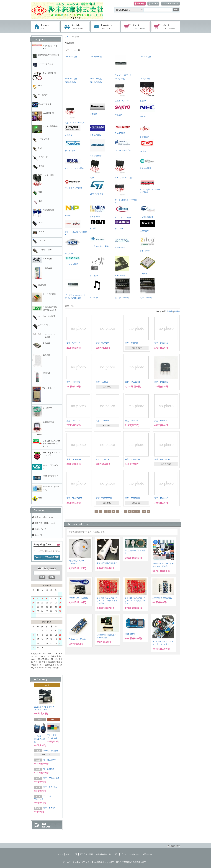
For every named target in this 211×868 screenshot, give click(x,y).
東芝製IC (147, 91)
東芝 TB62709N (132, 498)
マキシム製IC (147, 164)
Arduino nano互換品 (77, 639)
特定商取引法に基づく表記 (107, 854)
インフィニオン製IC (123, 212)
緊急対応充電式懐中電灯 (107, 563)
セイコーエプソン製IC (74, 164)
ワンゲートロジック (123, 66)
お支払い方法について (44, 517)
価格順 (170, 311)
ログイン (153, 4)
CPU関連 (147, 265)
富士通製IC (145, 132)
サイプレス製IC (147, 211)
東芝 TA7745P (102, 343)
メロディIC (97, 288)
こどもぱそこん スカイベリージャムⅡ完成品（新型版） (135, 601)
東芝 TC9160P (103, 459)
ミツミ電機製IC (98, 148)
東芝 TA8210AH (132, 382)
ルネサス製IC (98, 130)
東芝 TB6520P (161, 498)
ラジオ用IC (97, 266)
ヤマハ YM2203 (50, 751)
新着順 (177, 311)
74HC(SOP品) (71, 79)
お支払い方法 (72, 854)
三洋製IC (123, 110)
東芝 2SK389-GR (51, 778)
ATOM (46, 827)
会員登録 (140, 4)
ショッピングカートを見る (47, 557)
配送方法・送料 (86, 854)
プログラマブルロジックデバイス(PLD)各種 (75, 289)
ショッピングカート (136, 27)
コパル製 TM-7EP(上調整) (39, 739)
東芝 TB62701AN (162, 459)
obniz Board (130, 634)
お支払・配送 (76, 27)
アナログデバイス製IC (124, 168)
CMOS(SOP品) (96, 57)
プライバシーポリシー (130, 854)
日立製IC (73, 130)
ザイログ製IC (147, 244)
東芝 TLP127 (49, 808)
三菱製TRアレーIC (123, 91)
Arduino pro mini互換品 (162, 598)
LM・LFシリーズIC (123, 145)
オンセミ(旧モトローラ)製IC (126, 192)
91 (144, 511)
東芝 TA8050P (102, 382)
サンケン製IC (73, 146)
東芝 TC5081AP (74, 459)
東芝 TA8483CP (162, 421)
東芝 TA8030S (73, 382)
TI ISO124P (49, 769)
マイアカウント (170, 4)
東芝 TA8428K (102, 421)
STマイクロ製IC (97, 187)
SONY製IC (147, 226)
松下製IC (98, 109)
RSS (44, 824)
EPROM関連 (122, 266)
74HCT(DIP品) (96, 79)
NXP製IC (73, 211)
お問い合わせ (106, 27)
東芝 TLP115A (50, 787)
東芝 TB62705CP (74, 498)
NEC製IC (147, 110)
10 (138, 511)
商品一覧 (39, 535)
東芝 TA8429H (132, 421)
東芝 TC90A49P (133, 459)
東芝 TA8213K (161, 382)
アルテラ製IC (123, 243)
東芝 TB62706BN (104, 498)
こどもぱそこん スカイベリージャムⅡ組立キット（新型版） (107, 601)
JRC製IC (147, 146)
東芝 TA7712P (73, 343)
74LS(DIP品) (120, 79)
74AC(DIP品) (70, 82)
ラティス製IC (98, 211)
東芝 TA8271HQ (74, 421)
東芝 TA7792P (132, 343)
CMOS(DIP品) (71, 57)
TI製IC (95, 168)
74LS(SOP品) (145, 79)
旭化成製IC (73, 246)
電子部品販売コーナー (166, 27)
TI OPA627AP (50, 760)
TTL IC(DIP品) (96, 82)
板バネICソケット (122, 288)
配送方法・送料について (45, 523)
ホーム (46, 27)
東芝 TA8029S (161, 343)
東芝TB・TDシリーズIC (75, 113)
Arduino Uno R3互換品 (78, 598)
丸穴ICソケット (147, 288)
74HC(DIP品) (145, 57)
